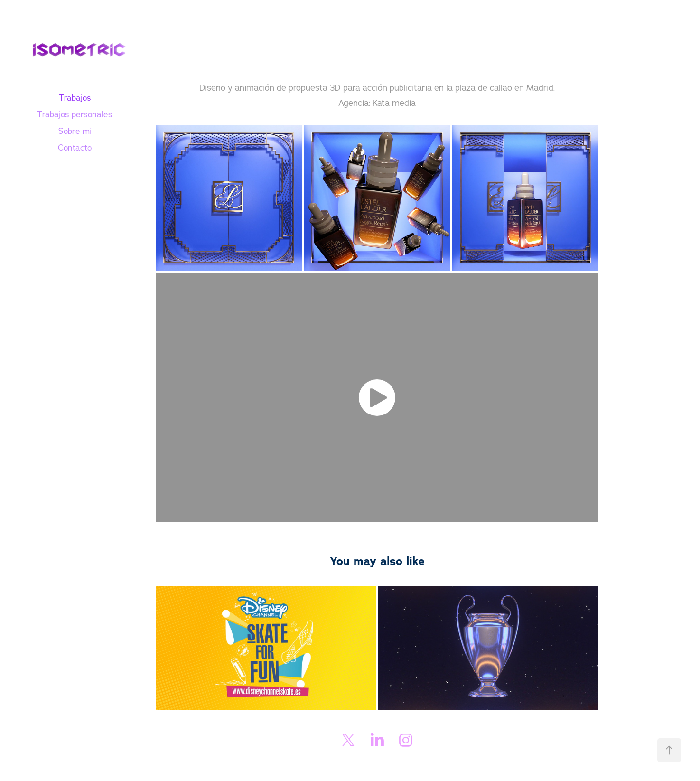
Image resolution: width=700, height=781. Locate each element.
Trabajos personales (75, 114)
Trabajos (75, 98)
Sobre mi (75, 131)
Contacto (75, 147)
